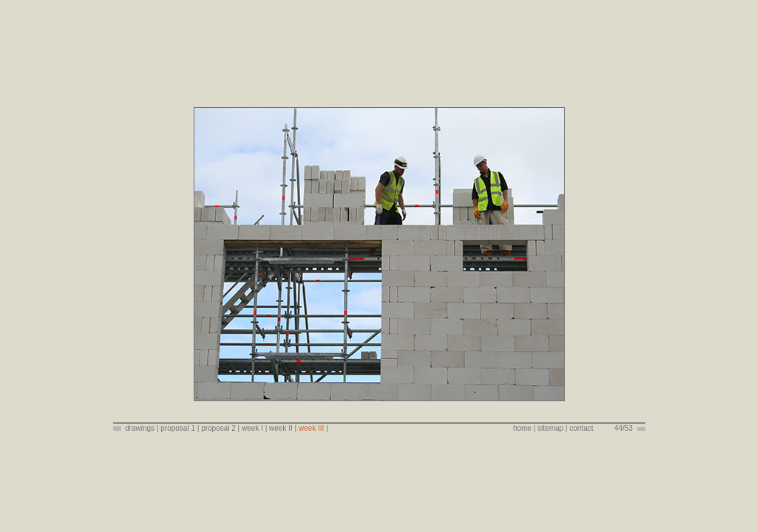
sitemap (550, 428)
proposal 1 (178, 428)
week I (254, 428)
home (522, 428)
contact (581, 428)
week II (281, 428)
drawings (140, 428)
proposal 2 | (220, 428)
